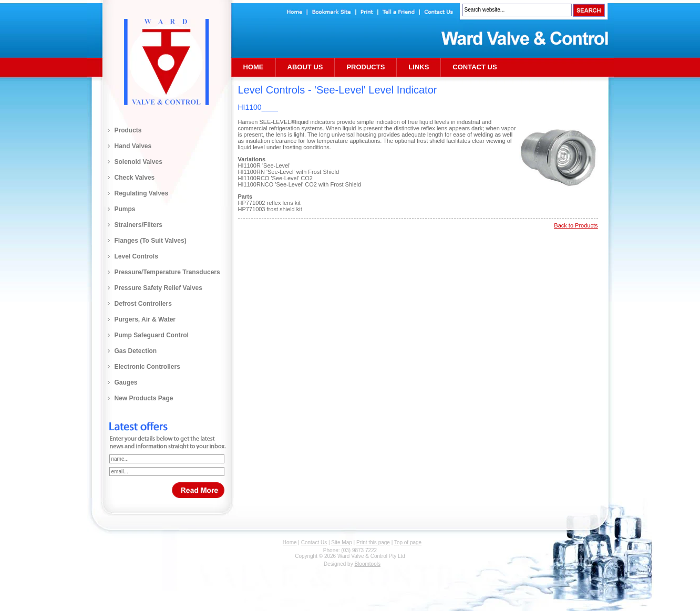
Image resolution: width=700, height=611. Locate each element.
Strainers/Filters (138, 225)
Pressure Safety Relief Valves (158, 288)
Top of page (408, 542)
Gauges (126, 382)
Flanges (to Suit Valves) (151, 241)
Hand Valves (133, 146)
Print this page (373, 542)
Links (419, 67)
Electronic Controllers (147, 367)
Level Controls (136, 256)
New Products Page (144, 398)
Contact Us (475, 67)
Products (128, 130)
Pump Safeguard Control (152, 335)
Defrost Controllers (143, 304)
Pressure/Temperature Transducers (167, 272)
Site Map (341, 542)
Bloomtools (367, 564)
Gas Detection (136, 351)
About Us (305, 67)
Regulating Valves (142, 193)
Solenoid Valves (138, 162)
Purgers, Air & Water (145, 319)
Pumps (125, 209)
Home (254, 67)
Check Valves (135, 178)
